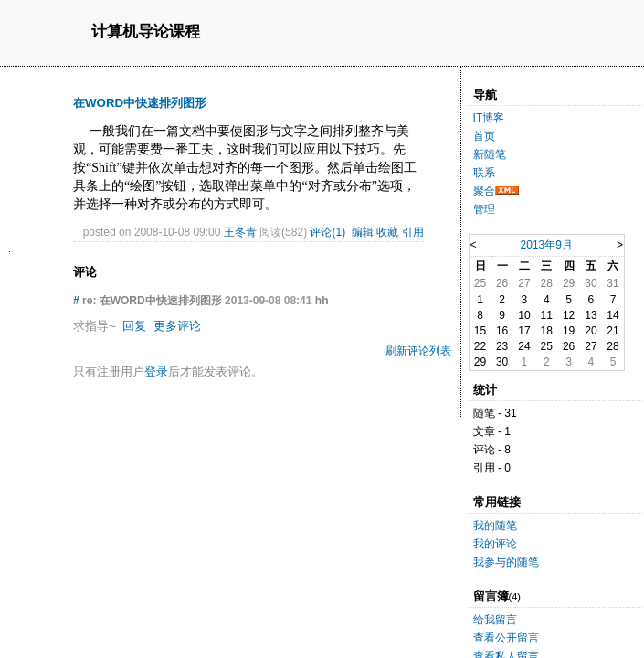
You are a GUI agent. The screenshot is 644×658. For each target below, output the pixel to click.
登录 (156, 371)
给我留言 (495, 620)
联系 (484, 173)
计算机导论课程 (146, 32)
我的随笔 (495, 525)
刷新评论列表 (418, 351)
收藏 (387, 232)
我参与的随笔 (506, 562)
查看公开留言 (506, 638)
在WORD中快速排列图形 (140, 103)
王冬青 (240, 232)
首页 (484, 136)
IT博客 (489, 118)
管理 (484, 209)
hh (322, 301)
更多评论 (177, 326)
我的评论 (495, 544)
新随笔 (490, 154)
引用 (413, 232)
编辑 (363, 232)
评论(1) (327, 232)
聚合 (484, 191)
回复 (134, 326)
